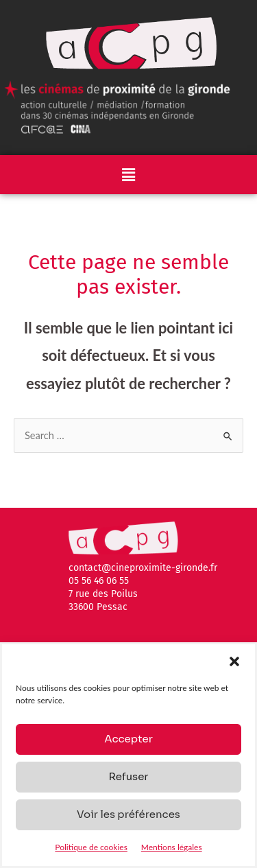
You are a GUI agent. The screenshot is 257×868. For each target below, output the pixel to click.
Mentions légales (172, 847)
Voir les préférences (128, 814)
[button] (234, 661)
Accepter (128, 739)
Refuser (128, 776)
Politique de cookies (91, 847)
